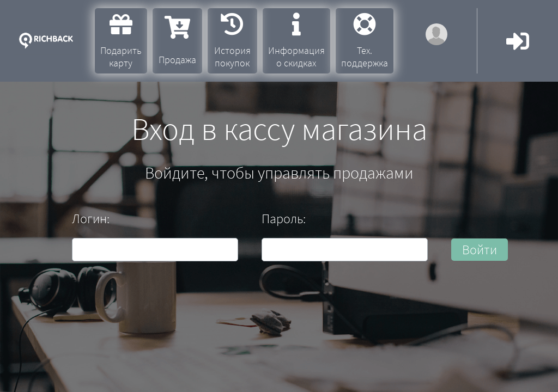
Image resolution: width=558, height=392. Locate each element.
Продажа (177, 41)
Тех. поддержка (365, 41)
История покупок (232, 41)
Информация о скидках (296, 41)
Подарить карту (121, 41)
